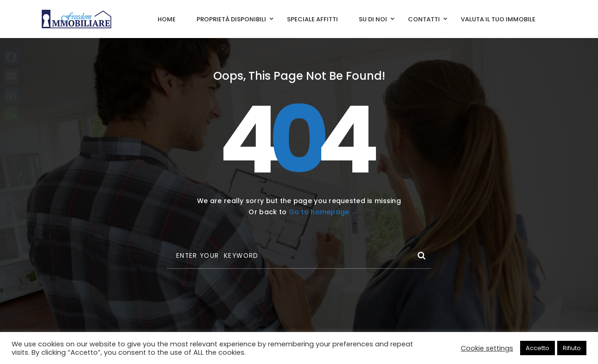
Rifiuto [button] (572, 348)
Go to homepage (319, 212)
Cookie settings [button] (487, 348)
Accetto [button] (538, 348)
